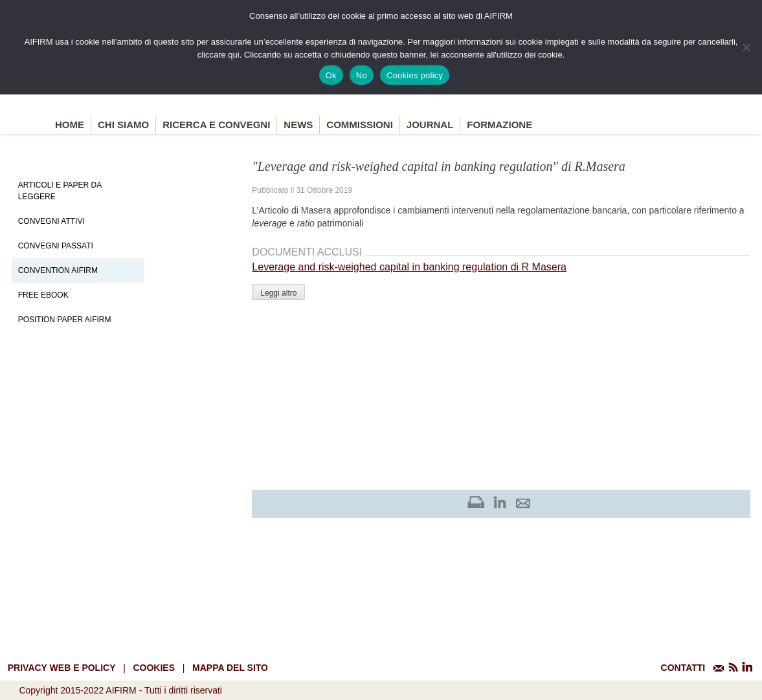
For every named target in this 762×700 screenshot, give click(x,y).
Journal (430, 125)
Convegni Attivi (51, 221)
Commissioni (360, 125)
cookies (154, 668)
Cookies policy (415, 75)
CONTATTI (683, 668)
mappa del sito (230, 668)
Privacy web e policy (62, 668)
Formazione (499, 125)
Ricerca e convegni (216, 125)
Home (70, 125)
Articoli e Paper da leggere (60, 191)
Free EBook (43, 295)
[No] (746, 47)
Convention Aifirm (58, 270)
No (362, 75)
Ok (331, 75)
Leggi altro (278, 293)
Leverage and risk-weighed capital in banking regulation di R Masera (409, 267)
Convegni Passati (56, 246)
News (298, 125)
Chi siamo (123, 125)
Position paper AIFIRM (65, 320)
